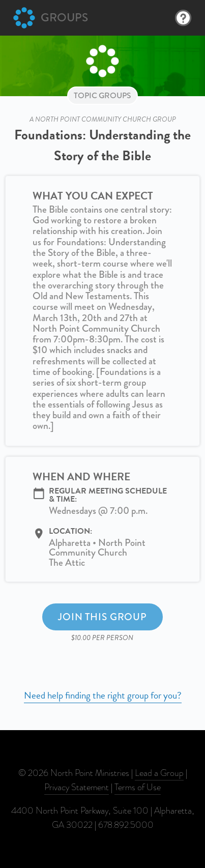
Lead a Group (159, 773)
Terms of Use (138, 787)
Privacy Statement (77, 787)
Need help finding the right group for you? (103, 695)
